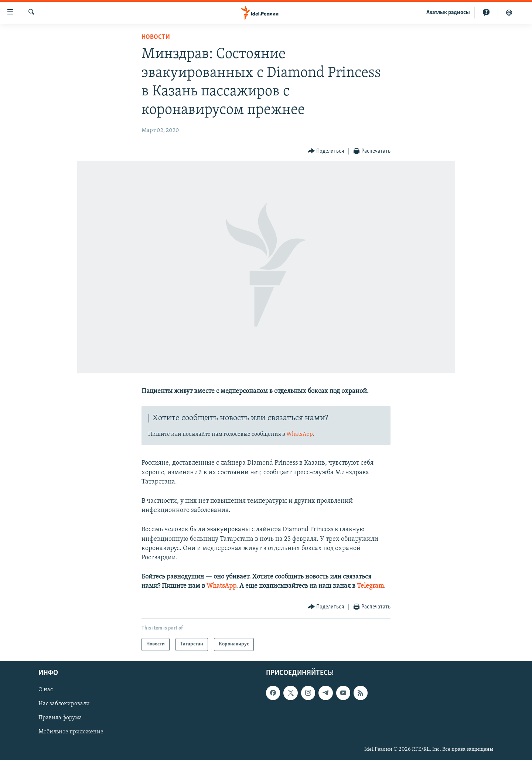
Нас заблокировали (64, 704)
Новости (156, 37)
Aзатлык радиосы (448, 13)
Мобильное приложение (71, 732)
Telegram (370, 586)
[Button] (326, 151)
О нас (46, 690)
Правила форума (60, 718)
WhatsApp (299, 434)
